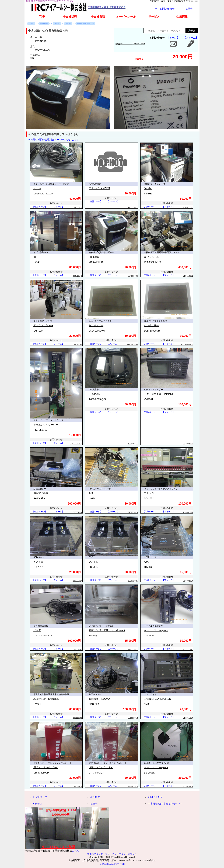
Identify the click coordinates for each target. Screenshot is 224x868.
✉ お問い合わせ (165, 9)
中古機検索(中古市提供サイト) (165, 804)
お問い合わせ (155, 797)
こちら (76, 851)
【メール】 (173, 38)
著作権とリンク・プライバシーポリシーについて (112, 854)
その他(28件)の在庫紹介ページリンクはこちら (53, 140)
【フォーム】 (191, 38)
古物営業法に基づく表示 (112, 864)
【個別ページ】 (40, 207)
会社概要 (95, 797)
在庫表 (187, 9)
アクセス (37, 804)
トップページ (40, 797)
